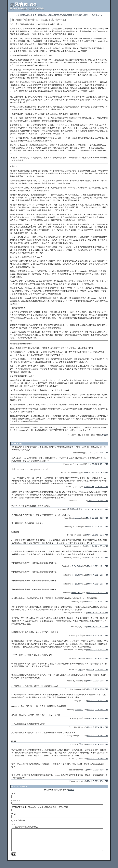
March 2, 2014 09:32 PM (97, 701)
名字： (14, 794)
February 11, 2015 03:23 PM (96, 487)
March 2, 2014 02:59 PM (97, 759)
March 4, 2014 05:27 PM (97, 601)
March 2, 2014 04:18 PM (97, 727)
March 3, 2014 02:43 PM (97, 650)
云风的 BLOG (23, 5)
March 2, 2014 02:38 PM (97, 770)
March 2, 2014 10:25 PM (97, 681)
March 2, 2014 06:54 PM (97, 710)
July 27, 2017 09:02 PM (98, 453)
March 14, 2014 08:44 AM (97, 546)
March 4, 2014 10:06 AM (98, 613)
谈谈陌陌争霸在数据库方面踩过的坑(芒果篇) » (83, 15)
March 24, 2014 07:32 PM (97, 526)
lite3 (80, 658)
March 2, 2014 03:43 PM (97, 736)
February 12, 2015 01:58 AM (96, 472)
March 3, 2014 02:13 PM (97, 658)
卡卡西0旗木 (77, 566)
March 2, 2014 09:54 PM (97, 689)
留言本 (71, 790)
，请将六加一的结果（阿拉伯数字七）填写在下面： (41, 807)
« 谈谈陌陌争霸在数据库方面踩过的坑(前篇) (34, 15)
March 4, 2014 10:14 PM (97, 566)
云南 (81, 744)
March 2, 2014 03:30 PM (97, 744)
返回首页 (58, 15)
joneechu (77, 518)
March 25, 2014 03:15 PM (97, 518)
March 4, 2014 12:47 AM (98, 627)
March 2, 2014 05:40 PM (97, 718)
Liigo (80, 670)
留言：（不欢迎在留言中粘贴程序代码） (25, 826)
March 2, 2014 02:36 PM (97, 781)
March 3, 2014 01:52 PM (97, 670)
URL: (14, 814)
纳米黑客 (79, 710)
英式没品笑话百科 (75, 509)
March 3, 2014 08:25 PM (97, 635)
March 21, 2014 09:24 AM (97, 535)
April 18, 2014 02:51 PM (98, 509)
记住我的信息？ (19, 820)
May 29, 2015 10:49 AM (98, 464)
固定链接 (104, 435)
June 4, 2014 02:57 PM (98, 501)
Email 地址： (17, 800)
